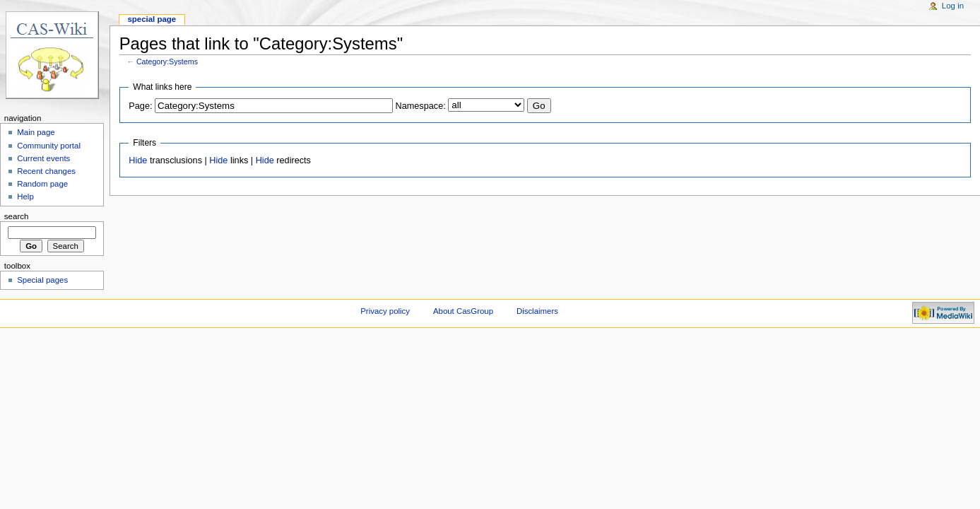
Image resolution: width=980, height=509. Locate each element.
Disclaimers (537, 311)
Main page (36, 132)
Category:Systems (167, 62)
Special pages (42, 280)
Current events (43, 158)
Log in (953, 6)
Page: (140, 106)
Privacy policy (385, 311)
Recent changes (46, 171)
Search (17, 216)
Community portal (49, 146)
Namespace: (421, 106)
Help (25, 197)
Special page (152, 19)
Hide (138, 160)
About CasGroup (463, 311)
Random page (42, 184)
